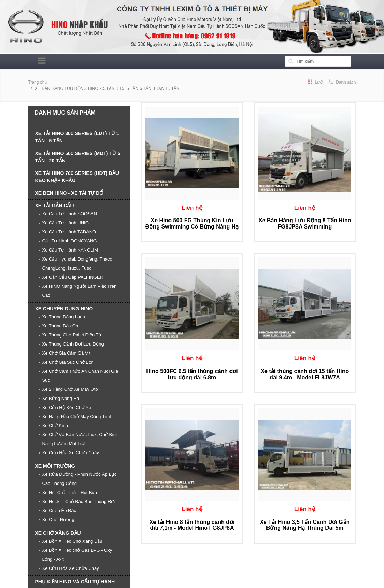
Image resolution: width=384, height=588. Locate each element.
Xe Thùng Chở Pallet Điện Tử (72, 335)
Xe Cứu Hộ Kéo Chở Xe (67, 407)
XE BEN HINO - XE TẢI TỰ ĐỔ (69, 193)
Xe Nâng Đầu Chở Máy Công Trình (77, 416)
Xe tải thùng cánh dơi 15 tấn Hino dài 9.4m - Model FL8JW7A (305, 374)
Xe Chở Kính (55, 425)
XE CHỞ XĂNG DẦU (58, 533)
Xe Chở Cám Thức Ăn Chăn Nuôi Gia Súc (80, 376)
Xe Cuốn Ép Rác (59, 510)
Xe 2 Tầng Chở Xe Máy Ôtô (70, 389)
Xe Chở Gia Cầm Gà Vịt (66, 353)
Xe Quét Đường (58, 520)
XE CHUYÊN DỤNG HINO (64, 309)
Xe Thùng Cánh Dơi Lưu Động (73, 344)
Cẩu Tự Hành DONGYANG (70, 241)
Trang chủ (38, 82)
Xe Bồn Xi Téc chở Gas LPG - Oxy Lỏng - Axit (77, 555)
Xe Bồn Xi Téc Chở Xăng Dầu (72, 541)
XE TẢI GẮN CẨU (55, 206)
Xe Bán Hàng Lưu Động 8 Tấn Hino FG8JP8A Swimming (305, 223)
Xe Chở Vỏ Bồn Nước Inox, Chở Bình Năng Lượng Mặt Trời (80, 439)
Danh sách (342, 82)
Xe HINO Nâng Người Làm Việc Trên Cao (80, 291)
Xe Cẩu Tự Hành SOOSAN (70, 214)
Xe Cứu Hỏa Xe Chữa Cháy (71, 453)
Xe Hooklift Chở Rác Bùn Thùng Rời (79, 501)
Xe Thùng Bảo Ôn (60, 326)
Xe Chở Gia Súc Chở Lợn (68, 362)
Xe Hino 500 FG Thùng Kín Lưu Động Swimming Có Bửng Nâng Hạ (192, 223)
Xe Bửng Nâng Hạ (61, 398)
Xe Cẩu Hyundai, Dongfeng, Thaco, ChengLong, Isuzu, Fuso (78, 264)
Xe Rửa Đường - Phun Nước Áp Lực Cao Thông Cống (80, 479)
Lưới (315, 82)
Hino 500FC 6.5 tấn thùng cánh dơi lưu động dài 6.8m (192, 374)
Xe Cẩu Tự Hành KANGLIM (70, 250)
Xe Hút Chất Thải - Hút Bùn (70, 492)
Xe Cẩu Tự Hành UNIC (66, 223)
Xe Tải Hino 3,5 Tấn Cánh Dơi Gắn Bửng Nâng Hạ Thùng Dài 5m (305, 525)
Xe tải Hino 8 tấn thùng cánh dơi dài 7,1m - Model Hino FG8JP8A (192, 525)
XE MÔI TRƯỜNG (55, 466)
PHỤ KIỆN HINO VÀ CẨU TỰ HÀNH (75, 582)
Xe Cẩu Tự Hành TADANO (69, 232)
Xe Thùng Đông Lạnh (64, 317)
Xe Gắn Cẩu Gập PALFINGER (73, 277)
